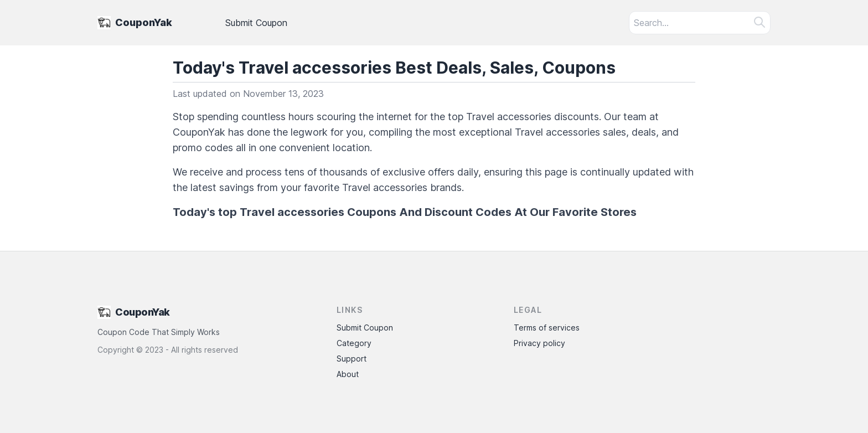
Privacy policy (539, 343)
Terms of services (547, 328)
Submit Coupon (256, 23)
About (348, 374)
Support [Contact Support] (352, 359)
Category (354, 343)
